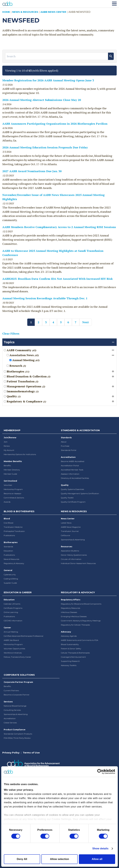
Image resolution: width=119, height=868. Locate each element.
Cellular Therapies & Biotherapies (75, 653)
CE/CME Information (13, 621)
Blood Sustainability (70, 644)
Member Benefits (13, 461)
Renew (7, 446)
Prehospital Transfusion (14, 531)
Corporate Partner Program (18, 682)
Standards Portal (69, 450)
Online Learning (11, 612)
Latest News (66, 523)
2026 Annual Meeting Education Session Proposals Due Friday (45, 147)
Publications (9, 535)
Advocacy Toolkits (69, 665)
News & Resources (25, 12)
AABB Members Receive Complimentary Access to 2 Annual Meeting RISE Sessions (59, 227)
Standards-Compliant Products (18, 734)
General (8, 570)
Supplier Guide (10, 583)
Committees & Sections (14, 498)
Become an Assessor (13, 493)
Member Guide (10, 474)
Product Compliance (15, 730)
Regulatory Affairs (71, 600)
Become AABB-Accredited (73, 461)
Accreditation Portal (70, 466)
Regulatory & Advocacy (14, 563)
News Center (68, 519)
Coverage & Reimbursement (73, 657)
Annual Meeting (11, 632)
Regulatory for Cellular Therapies (75, 625)
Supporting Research (70, 661)
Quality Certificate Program (73, 502)
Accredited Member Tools (72, 470)
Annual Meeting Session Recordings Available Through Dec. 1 (45, 298)
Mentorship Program (13, 489)
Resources (67, 547)
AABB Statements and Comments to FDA (79, 640)
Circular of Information (71, 559)
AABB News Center (53, 12)
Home (6, 12)
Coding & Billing (11, 579)
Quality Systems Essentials (72, 489)
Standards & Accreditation (80, 430)
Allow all (97, 859)
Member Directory (12, 470)
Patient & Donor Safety (71, 649)
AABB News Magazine (71, 527)
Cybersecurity (10, 575)
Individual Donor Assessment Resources (78, 563)
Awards (7, 502)
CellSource (65, 535)
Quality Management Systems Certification (80, 493)
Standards (66, 438)
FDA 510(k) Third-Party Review (17, 738)
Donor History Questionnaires (74, 555)
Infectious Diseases (69, 612)
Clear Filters (11, 333)
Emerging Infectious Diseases (74, 616)
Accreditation (68, 457)
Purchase (65, 446)
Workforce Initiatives (13, 653)
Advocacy (66, 632)
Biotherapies (11, 542)
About (64, 442)
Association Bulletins (70, 551)
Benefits (7, 466)
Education (8, 551)
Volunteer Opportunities (14, 649)
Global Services (10, 723)
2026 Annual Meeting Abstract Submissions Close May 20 (42, 100)
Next (86, 322)
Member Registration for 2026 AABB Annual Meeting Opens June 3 (48, 80)
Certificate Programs (13, 608)
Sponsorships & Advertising (73, 540)
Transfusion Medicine (13, 527)
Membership (12, 430)
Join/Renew (10, 438)
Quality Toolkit (67, 498)
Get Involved (10, 481)
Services (8, 702)
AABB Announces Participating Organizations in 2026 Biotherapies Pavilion (55, 124)
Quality (65, 485)
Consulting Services (12, 710)
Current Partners (11, 690)
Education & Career (18, 592)
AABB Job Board (11, 640)
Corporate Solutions (19, 675)
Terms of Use (31, 753)
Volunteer (8, 485)
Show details (100, 849)
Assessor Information (70, 474)
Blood (7, 519)
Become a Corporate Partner (17, 695)
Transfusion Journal (70, 531)
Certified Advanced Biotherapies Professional (23, 636)
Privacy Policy (11, 753)
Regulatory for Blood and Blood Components (81, 604)
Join (6, 442)
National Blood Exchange (15, 706)
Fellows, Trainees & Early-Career (17, 657)
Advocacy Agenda (69, 636)
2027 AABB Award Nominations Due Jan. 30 (32, 171)
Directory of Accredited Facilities (75, 478)
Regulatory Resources (71, 608)
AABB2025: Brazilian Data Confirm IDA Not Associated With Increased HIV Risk (57, 279)
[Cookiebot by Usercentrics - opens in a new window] (102, 772)
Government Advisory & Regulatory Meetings (81, 621)
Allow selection (60, 859)
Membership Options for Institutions (20, 454)
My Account (9, 450)
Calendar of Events (12, 604)
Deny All (22, 859)
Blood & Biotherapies (19, 511)
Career (7, 628)
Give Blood (8, 523)
